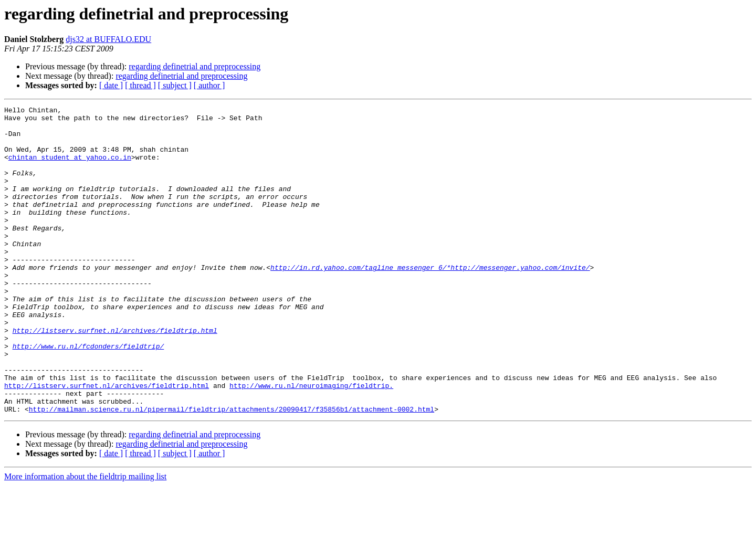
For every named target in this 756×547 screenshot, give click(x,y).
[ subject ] (175, 85)
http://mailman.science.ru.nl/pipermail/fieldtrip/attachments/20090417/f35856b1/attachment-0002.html (232, 470)
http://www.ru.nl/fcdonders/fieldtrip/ (88, 395)
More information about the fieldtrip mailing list (85, 538)
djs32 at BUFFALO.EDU (108, 39)
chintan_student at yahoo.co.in (70, 168)
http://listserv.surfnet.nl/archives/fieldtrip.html (115, 376)
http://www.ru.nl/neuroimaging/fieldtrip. (311, 442)
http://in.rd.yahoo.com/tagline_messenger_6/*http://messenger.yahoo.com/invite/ (430, 300)
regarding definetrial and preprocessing (195, 66)
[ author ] (209, 85)
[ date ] (111, 85)
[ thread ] (140, 85)
